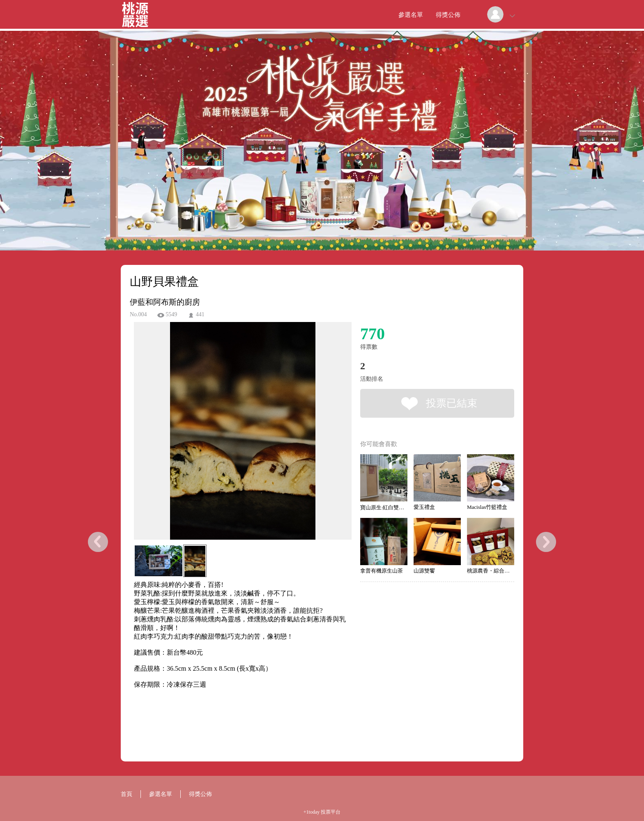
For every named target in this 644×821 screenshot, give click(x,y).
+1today (312, 812)
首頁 (126, 794)
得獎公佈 (448, 15)
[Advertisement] (230, 726)
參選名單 (411, 15)
